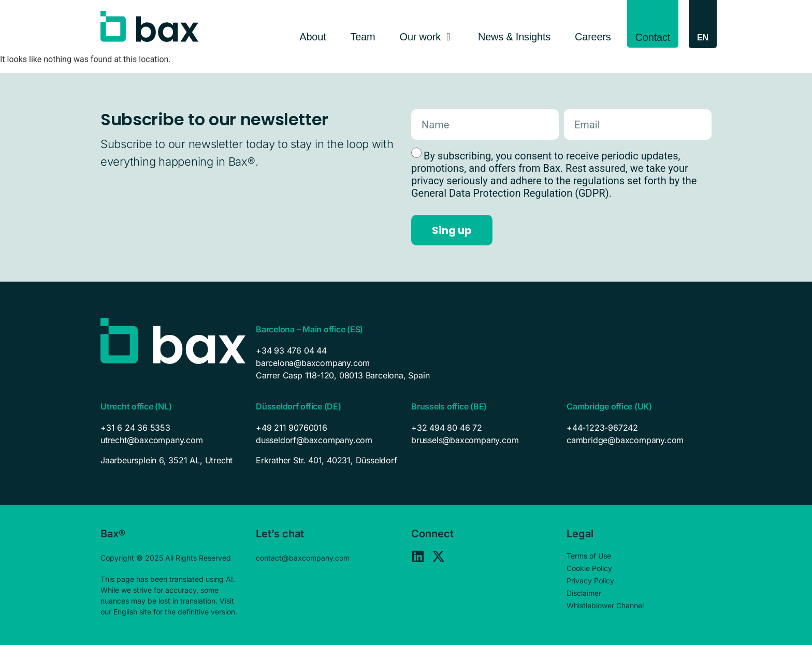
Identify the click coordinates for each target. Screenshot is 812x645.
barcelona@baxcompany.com (313, 363)
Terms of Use (589, 556)
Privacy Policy (590, 581)
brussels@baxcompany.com (465, 440)
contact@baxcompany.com (303, 558)
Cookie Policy (589, 568)
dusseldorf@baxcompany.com (314, 440)
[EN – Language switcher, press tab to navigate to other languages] (703, 38)
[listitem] (173, 460)
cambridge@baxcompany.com (625, 440)
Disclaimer (584, 593)
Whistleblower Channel (605, 605)
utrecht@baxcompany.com (152, 440)
